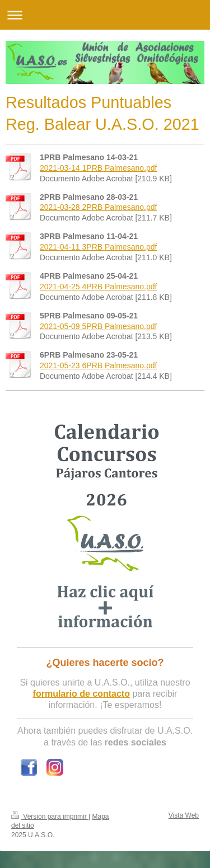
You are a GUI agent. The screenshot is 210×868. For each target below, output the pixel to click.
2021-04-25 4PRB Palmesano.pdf (98, 287)
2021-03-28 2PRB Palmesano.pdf (98, 207)
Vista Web (184, 815)
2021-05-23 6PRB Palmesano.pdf (98, 365)
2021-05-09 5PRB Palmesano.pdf (98, 326)
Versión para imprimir (50, 817)
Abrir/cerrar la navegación (105, 15)
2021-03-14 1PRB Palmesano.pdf (98, 168)
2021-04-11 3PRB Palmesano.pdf (98, 247)
